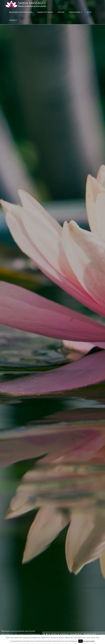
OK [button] (80, 641)
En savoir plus (89, 641)
